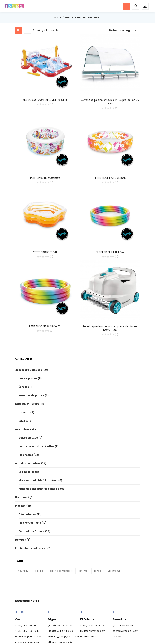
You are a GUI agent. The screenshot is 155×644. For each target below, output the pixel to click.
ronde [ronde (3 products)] (98, 571)
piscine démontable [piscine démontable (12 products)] (61, 571)
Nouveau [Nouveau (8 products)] (23, 571)
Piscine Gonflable (30, 523)
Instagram (23, 612)
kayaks (23, 421)
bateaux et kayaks (27, 404)
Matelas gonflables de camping (39, 489)
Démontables (27, 514)
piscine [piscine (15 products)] (39, 571)
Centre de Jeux (28, 438)
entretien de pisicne (31, 395)
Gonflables (22, 429)
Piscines (20, 506)
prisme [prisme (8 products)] (83, 571)
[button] (122, 30)
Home (58, 17)
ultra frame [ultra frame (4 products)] (114, 571)
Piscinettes (26, 455)
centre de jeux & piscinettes (36, 446)
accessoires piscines (29, 370)
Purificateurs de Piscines (31, 548)
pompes (21, 540)
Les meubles (26, 472)
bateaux (24, 412)
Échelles (24, 387)
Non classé (22, 497)
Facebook (16, 612)
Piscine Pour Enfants (32, 531)
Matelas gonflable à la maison (38, 480)
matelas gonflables (28, 463)
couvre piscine (28, 378)
